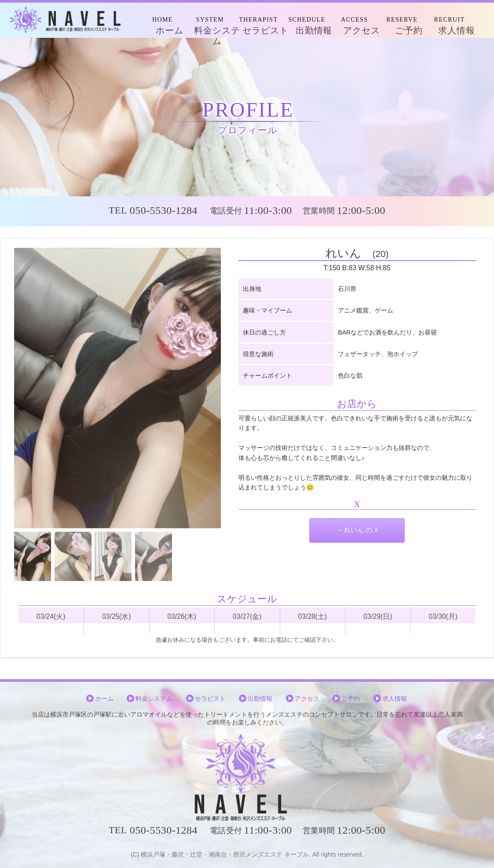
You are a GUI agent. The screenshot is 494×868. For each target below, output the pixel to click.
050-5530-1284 (164, 210)
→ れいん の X (357, 530)
